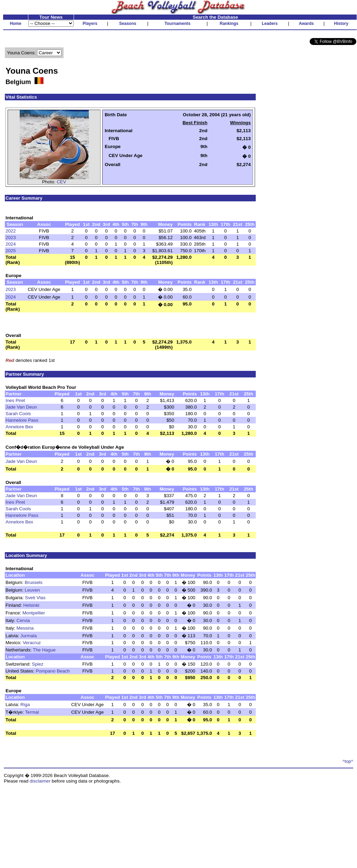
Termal (32, 712)
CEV (61, 182)
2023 (11, 237)
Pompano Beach (53, 671)
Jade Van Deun (21, 407)
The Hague (44, 650)
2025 (11, 251)
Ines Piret (15, 400)
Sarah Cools (18, 414)
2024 (11, 244)
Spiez (37, 664)
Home (15, 24)
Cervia (23, 620)
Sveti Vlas (35, 598)
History (341, 24)
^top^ (348, 761)
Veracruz (32, 643)
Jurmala (29, 636)
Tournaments (177, 24)
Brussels (34, 582)
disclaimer (40, 781)
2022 (11, 231)
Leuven (32, 590)
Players (90, 24)
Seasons (128, 24)
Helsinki (31, 605)
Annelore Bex (19, 427)
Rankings (229, 24)
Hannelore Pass (22, 420)
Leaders (270, 24)
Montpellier (34, 613)
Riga (25, 705)
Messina (25, 628)
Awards (306, 24)
